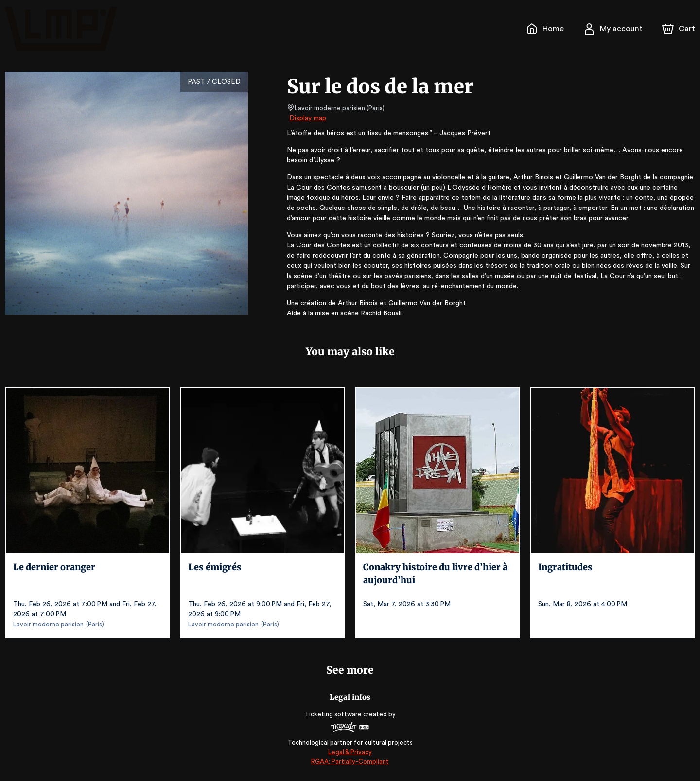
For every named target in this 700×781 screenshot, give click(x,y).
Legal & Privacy (350, 752)
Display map (308, 118)
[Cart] (680, 29)
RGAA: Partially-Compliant (350, 761)
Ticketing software (334, 714)
